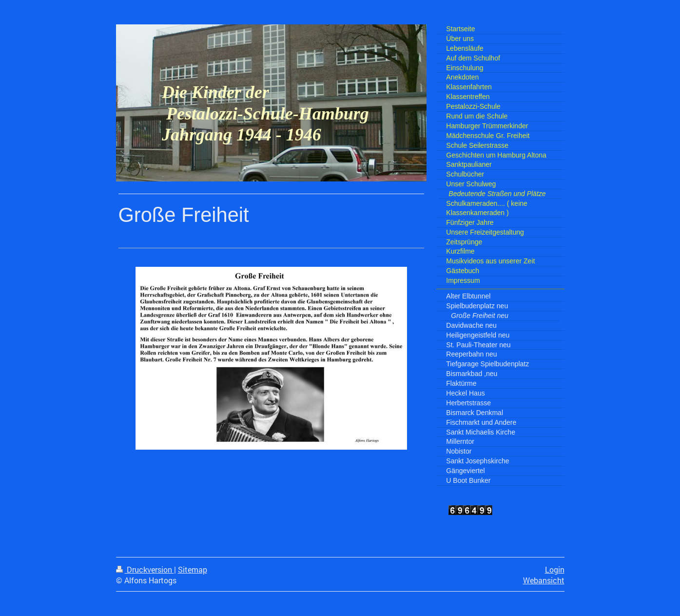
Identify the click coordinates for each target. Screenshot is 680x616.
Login (555, 570)
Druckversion (145, 570)
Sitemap (193, 570)
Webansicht (544, 580)
